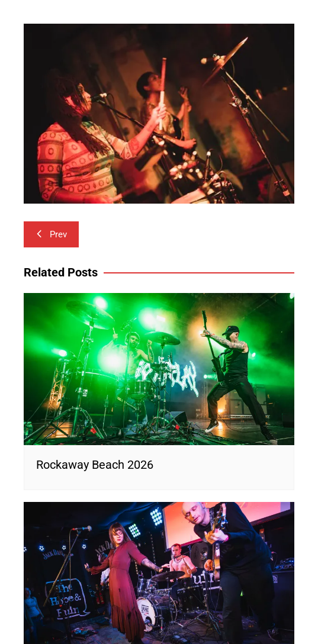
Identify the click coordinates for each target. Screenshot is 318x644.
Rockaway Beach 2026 (95, 465)
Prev (51, 234)
